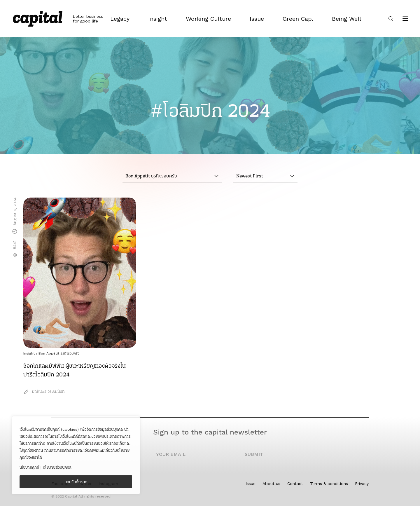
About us (271, 484)
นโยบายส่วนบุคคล (57, 467)
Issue (251, 484)
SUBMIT (254, 454)
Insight (29, 353)
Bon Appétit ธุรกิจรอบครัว (59, 353)
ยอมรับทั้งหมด (76, 482)
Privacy (362, 484)
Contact (295, 484)
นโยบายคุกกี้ (29, 467)
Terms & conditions (329, 484)
